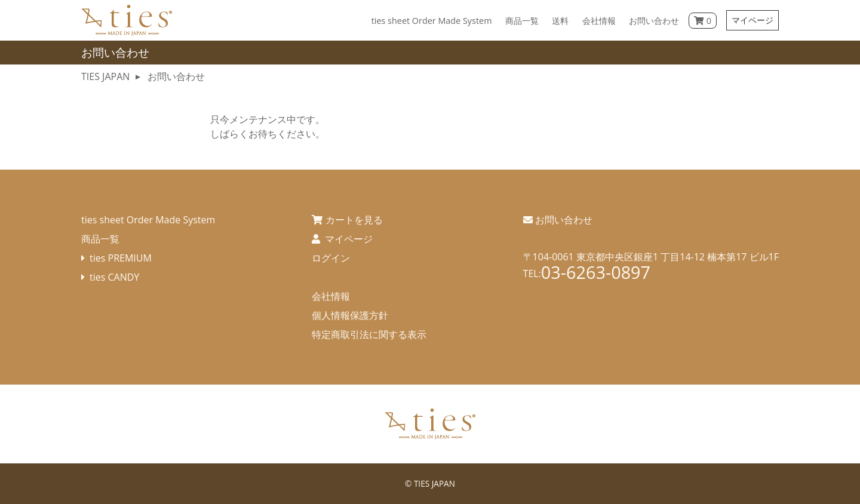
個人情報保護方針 (350, 315)
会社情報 (331, 296)
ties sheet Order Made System (148, 220)
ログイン (331, 258)
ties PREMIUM (121, 258)
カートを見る (354, 220)
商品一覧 (100, 239)
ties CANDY (114, 277)
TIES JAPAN (434, 483)
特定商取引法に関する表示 (369, 334)
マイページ (752, 20)
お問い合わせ (564, 220)
